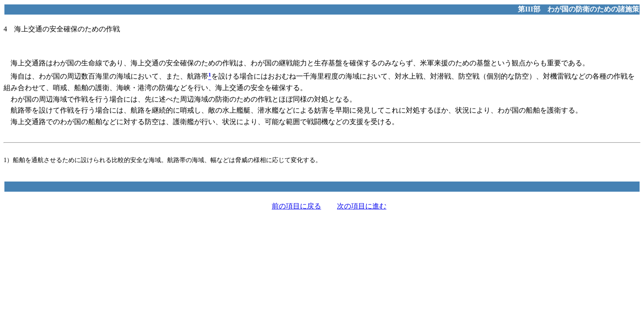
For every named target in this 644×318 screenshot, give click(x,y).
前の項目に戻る (296, 206)
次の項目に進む (362, 206)
